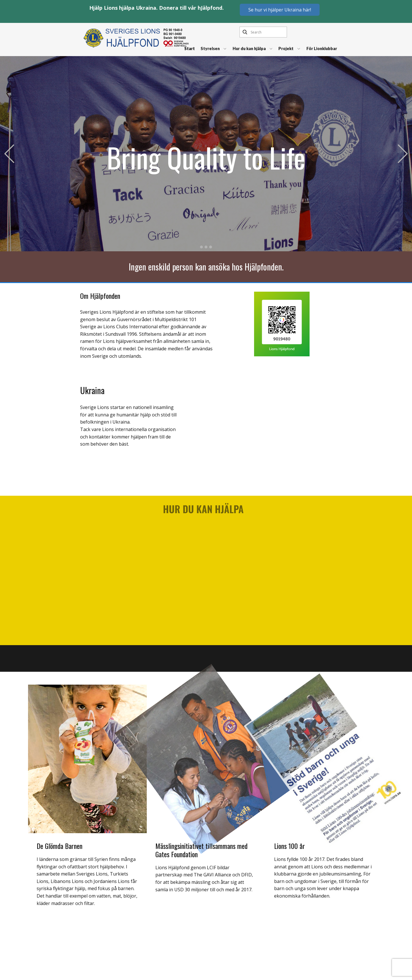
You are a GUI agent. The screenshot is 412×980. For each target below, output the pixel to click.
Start (190, 49)
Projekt (286, 49)
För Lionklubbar (322, 49)
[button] (9, 154)
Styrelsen (210, 49)
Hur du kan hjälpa (249, 49)
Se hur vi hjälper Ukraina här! (280, 10)
